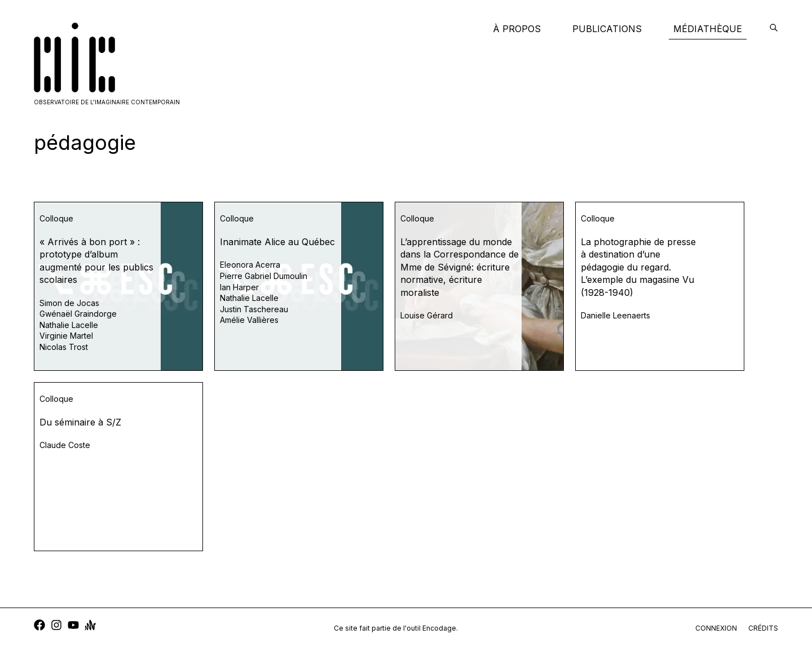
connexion (716, 628)
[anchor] (90, 626)
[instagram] (56, 626)
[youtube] (73, 626)
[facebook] (39, 626)
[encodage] (774, 29)
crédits (763, 628)
